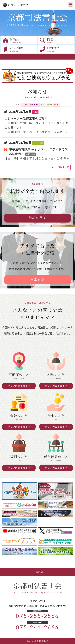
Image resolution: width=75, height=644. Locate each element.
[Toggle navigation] (71, 5)
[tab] (18, 105)
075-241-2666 (37, 627)
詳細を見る (37, 218)
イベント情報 (38, 143)
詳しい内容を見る (18, 386)
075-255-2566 (37, 616)
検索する (37, 279)
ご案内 (35, 112)
